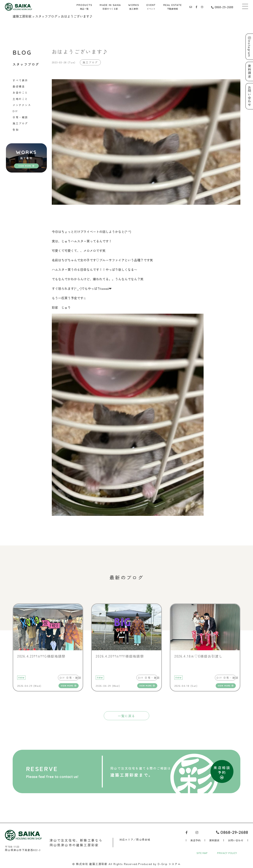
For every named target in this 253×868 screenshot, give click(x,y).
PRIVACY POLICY (227, 853)
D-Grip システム (169, 864)
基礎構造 (19, 86)
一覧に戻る (126, 716)
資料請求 (214, 840)
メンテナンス (22, 105)
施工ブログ (20, 123)
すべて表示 (20, 80)
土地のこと (20, 99)
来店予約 (195, 840)
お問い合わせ (236, 840)
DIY (15, 111)
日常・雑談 (20, 117)
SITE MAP (202, 853)
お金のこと (20, 92)
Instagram (249, 47)
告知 (16, 130)
